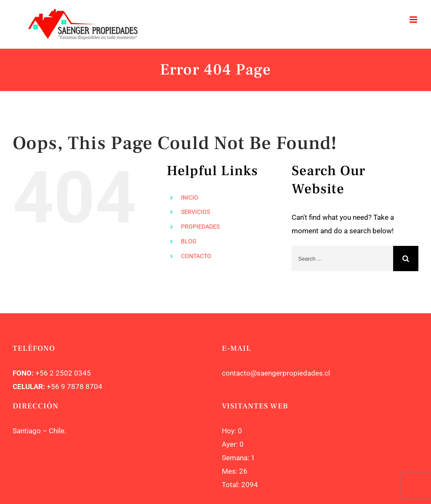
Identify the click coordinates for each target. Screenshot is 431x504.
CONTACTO (196, 256)
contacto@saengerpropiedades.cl (276, 373)
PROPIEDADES (200, 227)
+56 (53, 387)
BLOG (189, 241)
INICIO (190, 197)
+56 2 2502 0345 (63, 373)
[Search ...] (342, 259)
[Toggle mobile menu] (414, 20)
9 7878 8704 (81, 387)
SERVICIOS (196, 212)
